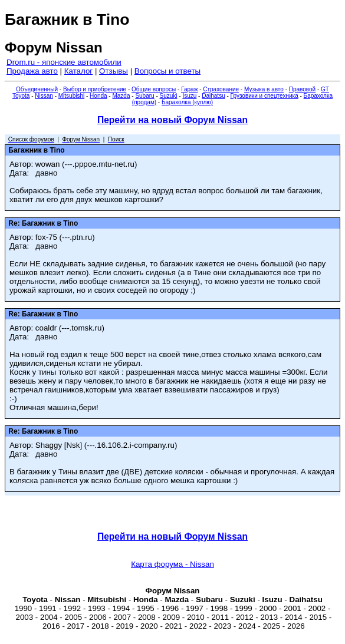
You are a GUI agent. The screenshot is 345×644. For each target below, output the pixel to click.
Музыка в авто (264, 89)
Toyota (21, 96)
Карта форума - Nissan (172, 564)
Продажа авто (32, 71)
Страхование (221, 89)
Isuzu (189, 96)
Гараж (189, 89)
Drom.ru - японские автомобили (64, 62)
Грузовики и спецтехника (264, 96)
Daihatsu (213, 96)
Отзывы (114, 71)
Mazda (121, 96)
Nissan (44, 96)
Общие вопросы (154, 89)
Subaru (144, 96)
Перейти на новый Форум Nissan (172, 120)
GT (325, 89)
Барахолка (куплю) (187, 102)
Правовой (302, 89)
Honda (98, 96)
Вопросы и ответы (167, 71)
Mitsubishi (71, 96)
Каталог (78, 71)
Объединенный (37, 89)
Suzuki (169, 96)
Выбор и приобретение (95, 89)
